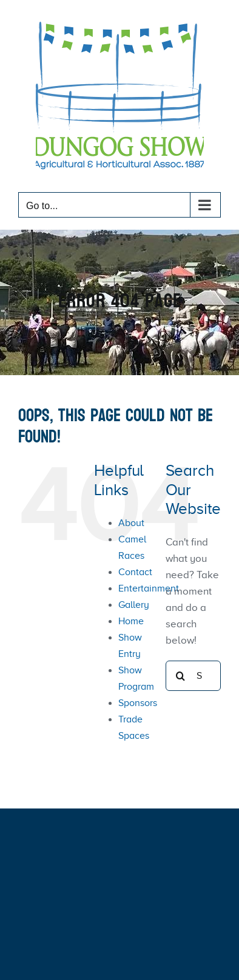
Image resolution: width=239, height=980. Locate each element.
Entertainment (149, 588)
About (131, 523)
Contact (135, 572)
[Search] (181, 676)
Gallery (134, 605)
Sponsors (138, 703)
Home (131, 621)
